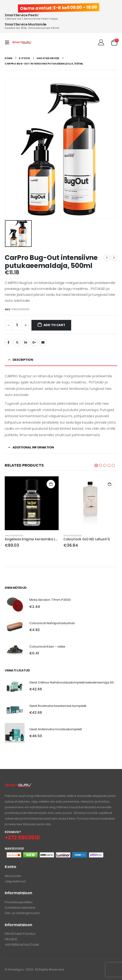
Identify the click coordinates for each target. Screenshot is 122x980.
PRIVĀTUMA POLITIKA (20, 934)
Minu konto (13, 876)
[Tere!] (101, 43)
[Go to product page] (32, 503)
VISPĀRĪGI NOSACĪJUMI (22, 945)
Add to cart (54, 325)
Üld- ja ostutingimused (22, 913)
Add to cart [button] (51, 484)
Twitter (17, 342)
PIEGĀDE (11, 939)
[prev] (107, 258)
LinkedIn (26, 342)
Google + (34, 342)
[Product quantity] (17, 325)
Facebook (9, 342)
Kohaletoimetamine (20, 908)
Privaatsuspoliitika (19, 902)
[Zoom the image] (18, 786)
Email (43, 342)
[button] (9, 43)
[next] (114, 258)
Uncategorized (14, 535)
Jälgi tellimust (15, 881)
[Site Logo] (22, 43)
